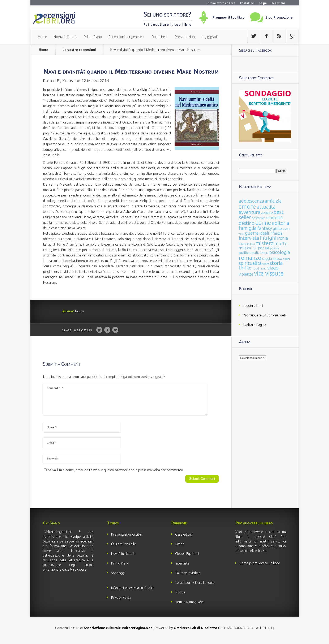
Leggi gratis (210, 37)
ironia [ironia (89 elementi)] (283, 238)
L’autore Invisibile (188, 578)
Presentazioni (185, 37)
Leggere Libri (253, 306)
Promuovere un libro (221, 3)
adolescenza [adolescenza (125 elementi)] (251, 201)
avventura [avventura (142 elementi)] (250, 212)
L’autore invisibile (123, 549)
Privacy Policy (121, 602)
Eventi (180, 549)
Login (263, 3)
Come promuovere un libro (260, 568)
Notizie (180, 597)
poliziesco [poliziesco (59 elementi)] (260, 252)
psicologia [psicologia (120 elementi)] (280, 252)
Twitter (115, 330)
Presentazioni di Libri (127, 539)
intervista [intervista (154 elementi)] (249, 238)
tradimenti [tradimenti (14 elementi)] (260, 269)
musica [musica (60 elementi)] (245, 248)
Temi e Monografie (189, 607)
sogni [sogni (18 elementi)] (286, 259)
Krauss (68, 81)
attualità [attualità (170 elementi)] (266, 207)
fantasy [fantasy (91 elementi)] (265, 228)
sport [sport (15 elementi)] (266, 264)
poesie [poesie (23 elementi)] (275, 248)
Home (42, 37)
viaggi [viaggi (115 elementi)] (273, 268)
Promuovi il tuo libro (229, 17)
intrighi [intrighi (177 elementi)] (268, 238)
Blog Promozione (279, 17)
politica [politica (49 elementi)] (245, 252)
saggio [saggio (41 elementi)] (267, 258)
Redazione (279, 3)
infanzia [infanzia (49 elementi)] (276, 233)
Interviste (182, 568)
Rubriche (158, 37)
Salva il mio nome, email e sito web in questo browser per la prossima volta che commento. (116, 475)
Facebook (107, 330)
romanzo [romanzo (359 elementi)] (250, 258)
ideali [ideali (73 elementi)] (264, 233)
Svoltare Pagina (254, 325)
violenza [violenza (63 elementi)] (246, 274)
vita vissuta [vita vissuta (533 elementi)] (269, 273)
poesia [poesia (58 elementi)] (264, 248)
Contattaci (247, 3)
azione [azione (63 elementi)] (267, 212)
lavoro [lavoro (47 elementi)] (244, 244)
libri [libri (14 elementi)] (252, 244)
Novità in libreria (65, 37)
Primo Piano (93, 37)
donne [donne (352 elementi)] (263, 223)
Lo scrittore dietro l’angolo (195, 588)
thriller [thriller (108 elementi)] (246, 268)
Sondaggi (118, 578)
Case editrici (184, 539)
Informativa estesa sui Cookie (133, 593)
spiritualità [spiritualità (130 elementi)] (250, 263)
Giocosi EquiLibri (187, 559)
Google (99, 330)
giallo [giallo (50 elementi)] (277, 228)
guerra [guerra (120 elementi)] (252, 233)
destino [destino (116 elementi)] (247, 223)
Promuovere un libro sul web (264, 315)
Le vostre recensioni (79, 50)
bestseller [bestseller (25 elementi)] (258, 218)
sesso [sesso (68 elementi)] (277, 258)
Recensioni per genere (125, 37)
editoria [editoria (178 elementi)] (281, 223)
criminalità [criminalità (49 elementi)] (274, 218)
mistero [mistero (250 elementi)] (265, 243)
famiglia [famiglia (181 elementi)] (248, 228)
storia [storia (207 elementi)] (276, 263)
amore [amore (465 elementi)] (247, 206)
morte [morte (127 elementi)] (281, 243)
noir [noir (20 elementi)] (254, 248)
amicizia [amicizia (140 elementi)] (273, 201)
